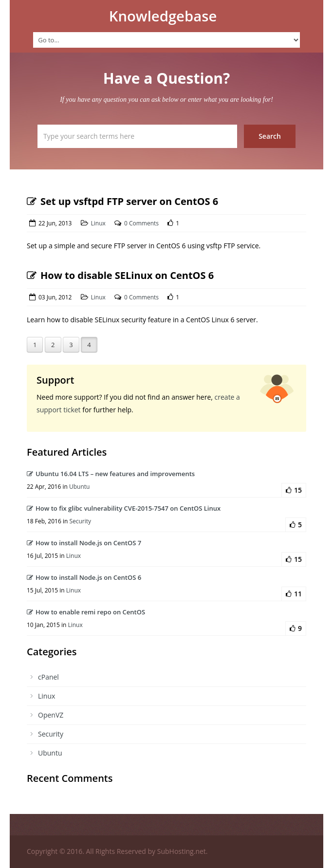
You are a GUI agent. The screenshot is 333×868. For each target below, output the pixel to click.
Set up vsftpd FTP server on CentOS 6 (122, 201)
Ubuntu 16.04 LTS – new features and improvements (111, 474)
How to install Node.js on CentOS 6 (84, 577)
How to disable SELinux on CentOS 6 (120, 275)
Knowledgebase (163, 16)
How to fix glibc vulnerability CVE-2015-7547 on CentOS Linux (124, 508)
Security (80, 521)
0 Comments (141, 223)
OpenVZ (51, 715)
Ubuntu (79, 487)
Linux (98, 223)
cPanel (48, 677)
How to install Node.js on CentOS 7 (84, 543)
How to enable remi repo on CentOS (86, 612)
